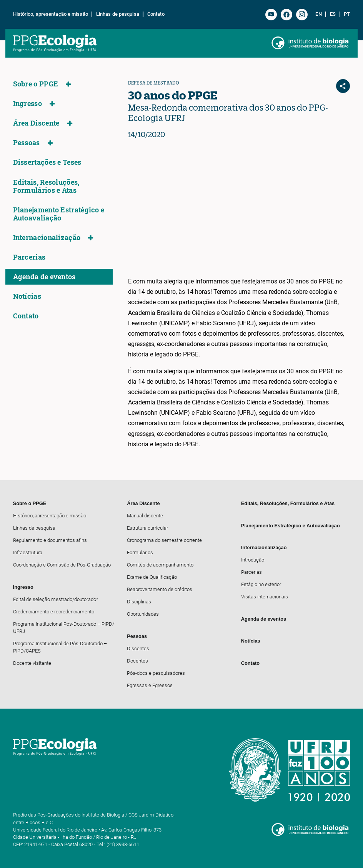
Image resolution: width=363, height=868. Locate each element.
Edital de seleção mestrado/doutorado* (56, 599)
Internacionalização (47, 238)
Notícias (27, 296)
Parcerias (29, 257)
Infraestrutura (28, 552)
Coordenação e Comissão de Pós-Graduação (62, 565)
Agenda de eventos (44, 277)
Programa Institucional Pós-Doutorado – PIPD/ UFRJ (64, 628)
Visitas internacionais (265, 597)
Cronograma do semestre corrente (164, 540)
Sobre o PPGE (36, 84)
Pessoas (27, 143)
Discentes (138, 649)
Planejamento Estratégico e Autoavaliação (59, 214)
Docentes (137, 661)
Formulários (140, 552)
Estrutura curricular (147, 528)
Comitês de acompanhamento (160, 565)
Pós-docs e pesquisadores (156, 673)
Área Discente (36, 123)
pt (347, 14)
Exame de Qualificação (152, 577)
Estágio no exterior (261, 584)
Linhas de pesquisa (118, 14)
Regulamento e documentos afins (50, 540)
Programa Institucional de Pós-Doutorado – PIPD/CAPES (60, 647)
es (333, 14)
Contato (156, 14)
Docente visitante (32, 663)
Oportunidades (143, 614)
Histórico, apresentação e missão (51, 14)
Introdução (253, 560)
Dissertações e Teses (47, 162)
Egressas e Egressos (150, 685)
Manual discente (145, 516)
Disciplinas (139, 602)
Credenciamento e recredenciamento (54, 612)
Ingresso (27, 104)
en (318, 14)
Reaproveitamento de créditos (160, 589)
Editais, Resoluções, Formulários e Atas (46, 186)
